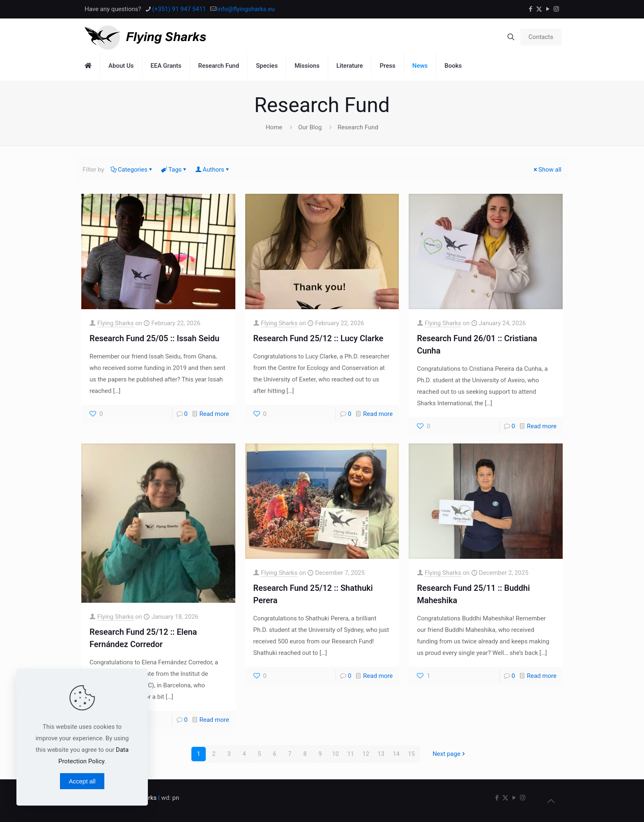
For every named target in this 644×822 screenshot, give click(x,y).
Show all (547, 170)
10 (335, 754)
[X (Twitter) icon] (539, 9)
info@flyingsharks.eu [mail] (246, 9)
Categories (132, 170)
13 (381, 754)
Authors (213, 170)
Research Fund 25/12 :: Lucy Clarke (319, 338)
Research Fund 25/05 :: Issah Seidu (154, 338)
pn (176, 798)
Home (274, 127)
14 (396, 754)
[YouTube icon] (548, 9)
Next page (450, 754)
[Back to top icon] (551, 801)
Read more (214, 414)
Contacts (541, 37)
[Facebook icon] (530, 9)
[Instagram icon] (556, 9)
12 (366, 754)
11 (351, 754)
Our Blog (310, 127)
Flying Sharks (116, 323)
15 (411, 754)
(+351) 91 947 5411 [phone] (179, 9)
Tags (174, 170)
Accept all (82, 781)
